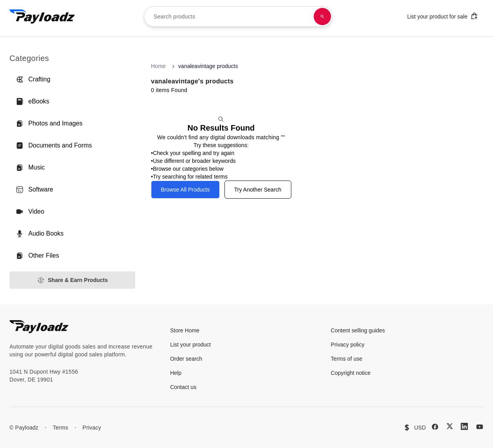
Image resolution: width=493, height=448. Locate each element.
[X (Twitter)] (450, 426)
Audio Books (40, 234)
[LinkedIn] (464, 426)
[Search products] (322, 17)
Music (30, 168)
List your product (191, 345)
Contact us (183, 387)
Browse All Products (185, 190)
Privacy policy (348, 345)
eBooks (32, 101)
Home (158, 66)
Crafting (33, 79)
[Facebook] (435, 427)
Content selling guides (358, 330)
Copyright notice (350, 373)
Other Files (37, 256)
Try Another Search (258, 190)
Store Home (185, 330)
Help (176, 373)
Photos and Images (49, 124)
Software (34, 190)
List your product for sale (443, 16)
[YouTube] (480, 427)
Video (30, 212)
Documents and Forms (54, 146)
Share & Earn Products (73, 280)
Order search (186, 359)
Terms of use (346, 359)
